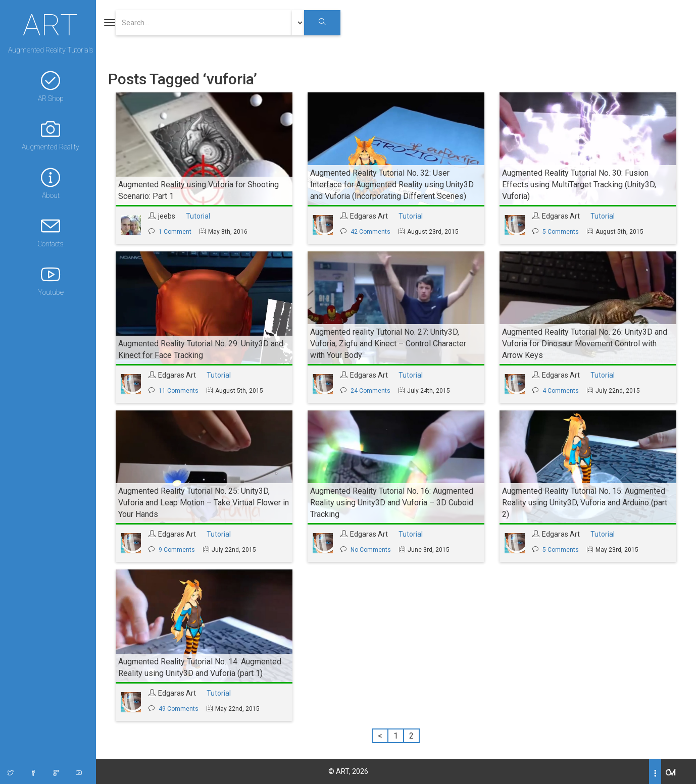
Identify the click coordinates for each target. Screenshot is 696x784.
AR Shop (51, 87)
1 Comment (178, 232)
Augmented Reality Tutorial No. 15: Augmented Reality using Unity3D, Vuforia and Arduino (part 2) (588, 503)
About (51, 184)
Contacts (51, 232)
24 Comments (374, 391)
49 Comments (182, 709)
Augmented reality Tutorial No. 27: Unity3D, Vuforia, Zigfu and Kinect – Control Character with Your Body (391, 344)
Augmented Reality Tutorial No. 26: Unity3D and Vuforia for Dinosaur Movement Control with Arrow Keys (588, 344)
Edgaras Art (372, 216)
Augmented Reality (51, 135)
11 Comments (182, 391)
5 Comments (564, 232)
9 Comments (180, 550)
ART (51, 24)
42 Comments (374, 232)
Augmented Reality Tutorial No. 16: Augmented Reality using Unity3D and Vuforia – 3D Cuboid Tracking (395, 503)
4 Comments (564, 391)
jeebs (170, 216)
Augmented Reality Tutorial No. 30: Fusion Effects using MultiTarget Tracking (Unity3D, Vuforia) (582, 185)
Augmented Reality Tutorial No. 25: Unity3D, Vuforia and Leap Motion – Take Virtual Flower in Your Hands (207, 503)
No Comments (374, 550)
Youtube (51, 280)
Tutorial (201, 216)
